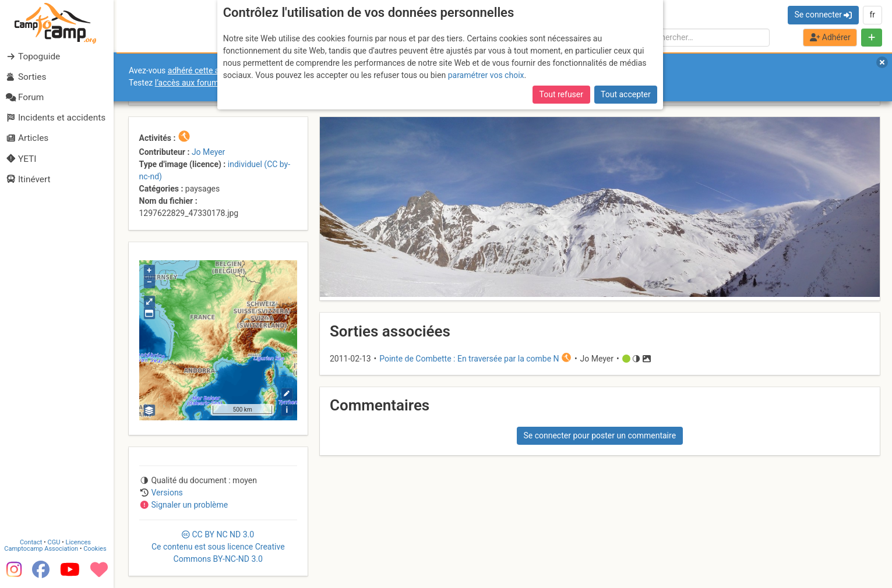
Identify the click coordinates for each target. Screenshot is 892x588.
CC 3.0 (218, 547)
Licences (81, 542)
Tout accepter (626, 94)
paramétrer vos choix (486, 75)
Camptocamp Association (44, 549)
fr (872, 15)
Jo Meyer (208, 152)
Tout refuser (561, 94)
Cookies (98, 549)
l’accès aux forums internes (205, 83)
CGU (57, 542)
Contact (34, 542)
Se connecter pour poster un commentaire (600, 435)
